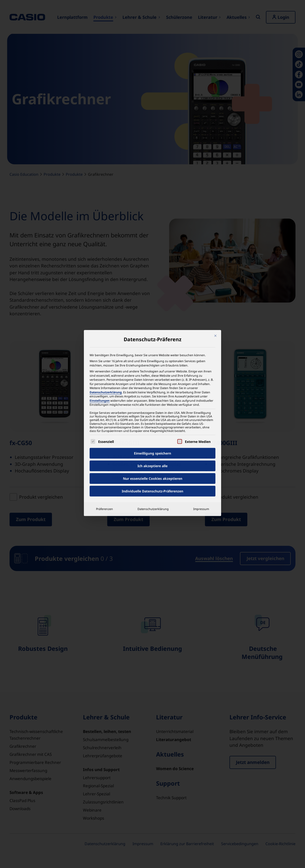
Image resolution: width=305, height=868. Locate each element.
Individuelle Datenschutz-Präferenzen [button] (152, 357)
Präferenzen (104, 375)
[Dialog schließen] (215, 202)
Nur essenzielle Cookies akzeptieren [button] (153, 345)
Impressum (201, 375)
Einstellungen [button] (100, 267)
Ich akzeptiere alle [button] (152, 332)
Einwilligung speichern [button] (152, 319)
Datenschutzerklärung (106, 258)
